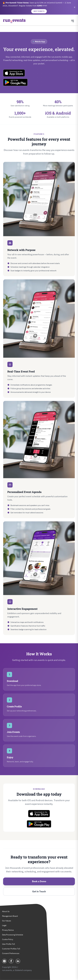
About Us (6, 911)
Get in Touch (39, 891)
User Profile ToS (8, 944)
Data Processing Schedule (13, 935)
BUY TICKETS (39, 11)
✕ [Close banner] (75, 7)
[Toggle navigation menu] (73, 21)
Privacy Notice (8, 930)
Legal (4, 925)
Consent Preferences (11, 953)
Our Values (7, 921)
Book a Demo (39, 881)
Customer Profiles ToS (11, 949)
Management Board (10, 916)
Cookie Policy (8, 939)
